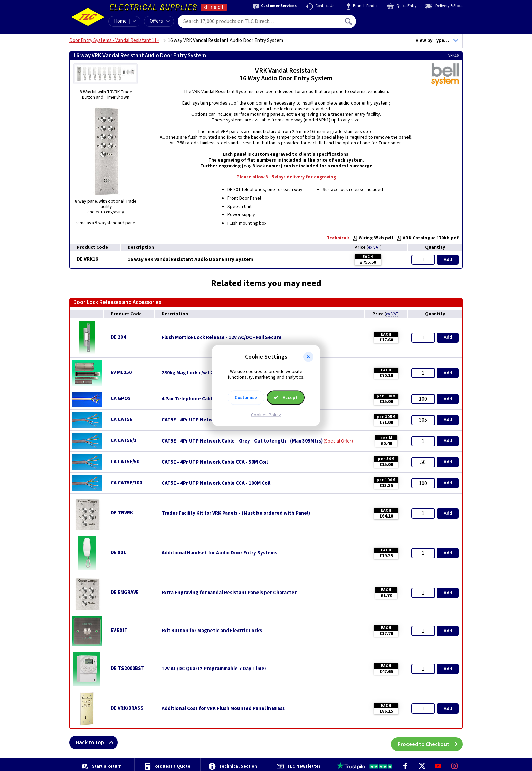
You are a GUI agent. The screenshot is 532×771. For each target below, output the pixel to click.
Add (448, 260)
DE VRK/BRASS (127, 708)
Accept (286, 397)
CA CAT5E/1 (124, 441)
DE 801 (118, 553)
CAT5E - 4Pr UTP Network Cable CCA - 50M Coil (215, 462)
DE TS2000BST (128, 668)
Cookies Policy (266, 415)
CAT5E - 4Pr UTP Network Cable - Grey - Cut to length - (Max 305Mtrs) (242, 441)
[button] (308, 357)
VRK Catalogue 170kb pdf (427, 238)
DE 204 (118, 337)
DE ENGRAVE (125, 592)
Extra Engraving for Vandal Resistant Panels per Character (229, 593)
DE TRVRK (122, 513)
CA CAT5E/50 (125, 462)
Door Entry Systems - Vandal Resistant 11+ (114, 41)
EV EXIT (119, 630)
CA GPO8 (121, 399)
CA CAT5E (121, 420)
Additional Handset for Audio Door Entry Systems (219, 553)
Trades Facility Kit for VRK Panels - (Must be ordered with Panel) (236, 513)
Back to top (97, 742)
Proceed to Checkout (430, 742)
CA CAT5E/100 (126, 483)
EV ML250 (121, 372)
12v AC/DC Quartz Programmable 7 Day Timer (214, 669)
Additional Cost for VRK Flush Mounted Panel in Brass (223, 709)
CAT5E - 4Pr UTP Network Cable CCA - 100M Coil (216, 483)
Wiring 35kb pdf (373, 238)
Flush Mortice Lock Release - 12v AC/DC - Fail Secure (222, 338)
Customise (246, 397)
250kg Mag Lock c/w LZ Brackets (198, 373)
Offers (160, 21)
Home (120, 21)
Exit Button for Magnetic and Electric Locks (212, 631)
